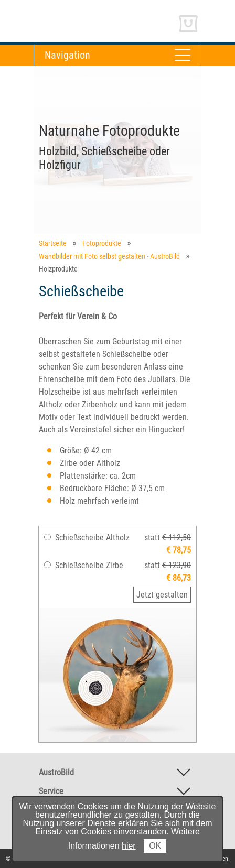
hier (129, 846)
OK (155, 846)
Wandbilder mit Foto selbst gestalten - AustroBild (109, 256)
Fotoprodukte (102, 243)
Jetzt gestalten (162, 595)
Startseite (53, 243)
